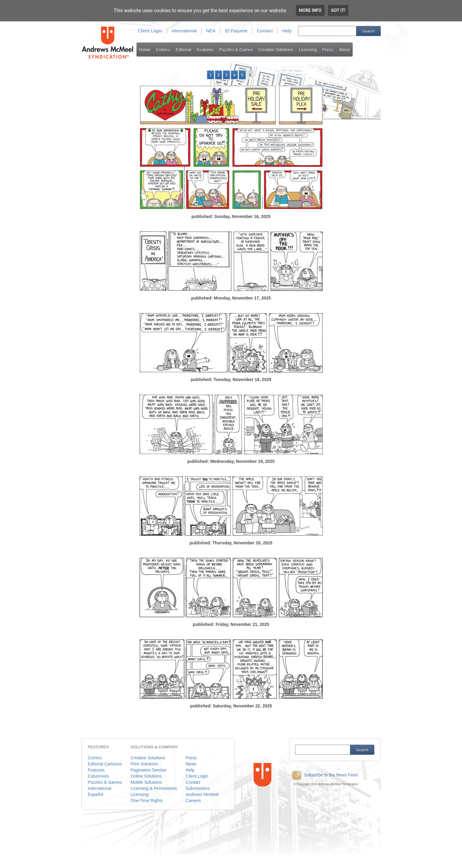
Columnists (98, 776)
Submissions (198, 788)
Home (145, 49)
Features (205, 49)
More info (310, 10)
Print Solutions (144, 764)
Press (328, 49)
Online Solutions (146, 776)
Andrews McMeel (202, 794)
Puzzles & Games (236, 49)
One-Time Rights (147, 801)
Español (96, 794)
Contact (265, 31)
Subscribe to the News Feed (324, 775)
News (191, 764)
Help (287, 31)
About (344, 49)
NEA (211, 31)
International (184, 31)
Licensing (308, 49)
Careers (193, 801)
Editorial (184, 49)
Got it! (338, 10)
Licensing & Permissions (154, 788)
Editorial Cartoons (105, 764)
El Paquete (236, 31)
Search (368, 31)
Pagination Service (149, 770)
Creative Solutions (276, 49)
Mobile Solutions (146, 782)
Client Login (150, 31)
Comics (163, 49)
